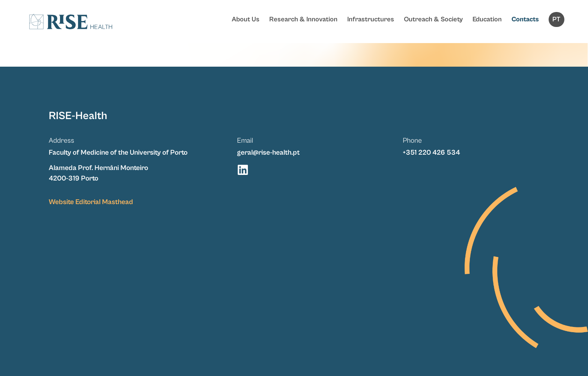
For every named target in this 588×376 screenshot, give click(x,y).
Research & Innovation (303, 19)
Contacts (525, 19)
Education (487, 19)
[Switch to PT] (556, 19)
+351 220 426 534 (431, 152)
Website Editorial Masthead (91, 202)
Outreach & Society (433, 19)
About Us (246, 19)
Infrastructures (371, 19)
